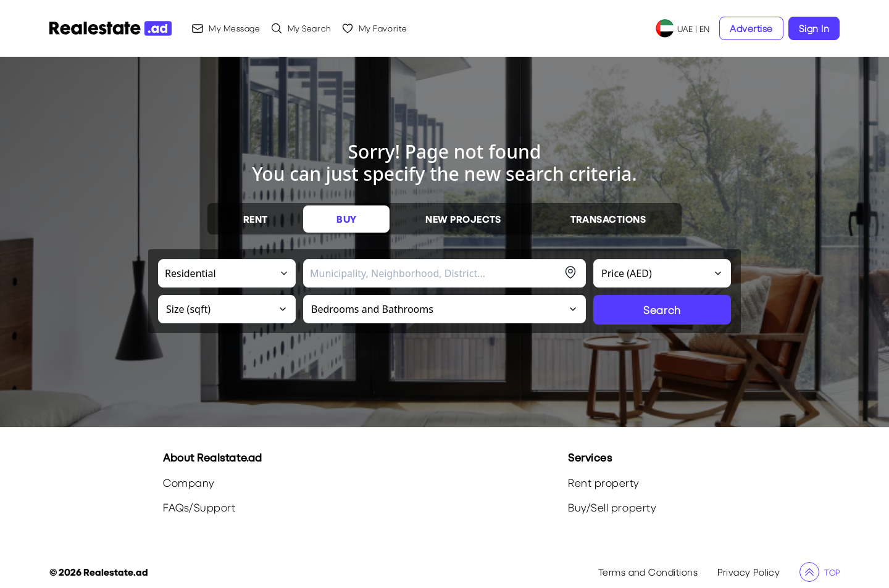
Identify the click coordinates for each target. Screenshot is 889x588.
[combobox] (435, 273)
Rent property (604, 483)
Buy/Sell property (612, 507)
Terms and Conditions (648, 572)
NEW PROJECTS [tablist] (463, 219)
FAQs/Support (199, 507)
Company (189, 483)
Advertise (751, 28)
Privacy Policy (749, 572)
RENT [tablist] (256, 219)
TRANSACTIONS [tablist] (608, 219)
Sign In (814, 28)
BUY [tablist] (346, 219)
